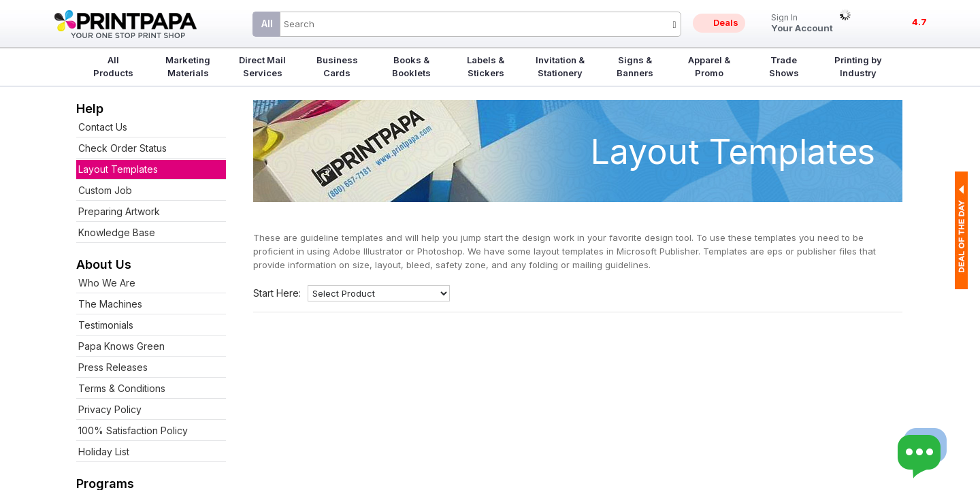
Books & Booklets (411, 66)
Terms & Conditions (122, 388)
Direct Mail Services (262, 66)
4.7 (919, 22)
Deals (726, 22)
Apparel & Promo (709, 66)
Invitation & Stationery (560, 66)
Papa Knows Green (121, 346)
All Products (113, 66)
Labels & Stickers (486, 66)
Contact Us (103, 127)
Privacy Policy (110, 409)
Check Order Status (122, 148)
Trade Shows (784, 66)
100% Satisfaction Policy (133, 430)
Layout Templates (118, 169)
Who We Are (107, 283)
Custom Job (105, 190)
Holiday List (104, 452)
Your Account (802, 23)
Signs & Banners (635, 66)
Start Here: (277, 293)
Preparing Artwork (119, 211)
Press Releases (113, 367)
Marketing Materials (188, 66)
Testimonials (106, 325)
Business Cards (337, 66)
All (267, 23)
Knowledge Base (117, 232)
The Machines (110, 304)
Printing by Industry (858, 66)
